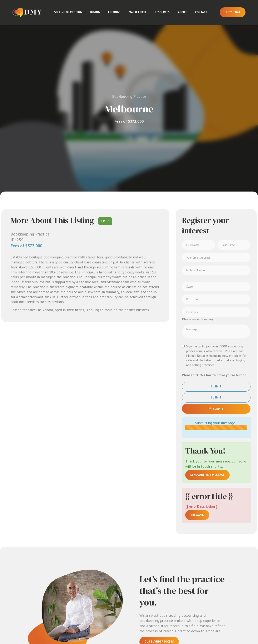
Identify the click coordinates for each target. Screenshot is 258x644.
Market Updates (225, 563)
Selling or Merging (68, 12)
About (182, 12)
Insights (225, 554)
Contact (201, 12)
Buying (95, 12)
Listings (114, 12)
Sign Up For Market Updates (166, 480)
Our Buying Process (159, 470)
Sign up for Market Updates (43, 594)
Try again (197, 343)
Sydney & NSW (191, 564)
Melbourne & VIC (192, 553)
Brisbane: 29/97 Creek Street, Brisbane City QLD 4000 (114, 570)
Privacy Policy (115, 626)
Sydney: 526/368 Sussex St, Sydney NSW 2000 (116, 557)
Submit (216, 215)
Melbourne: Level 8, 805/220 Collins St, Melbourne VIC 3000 (113, 544)
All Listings (190, 542)
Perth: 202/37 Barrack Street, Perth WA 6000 (115, 595)
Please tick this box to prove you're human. (215, 203)
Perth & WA (190, 598)
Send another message (207, 303)
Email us (35, 575)
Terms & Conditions (138, 626)
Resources (162, 12)
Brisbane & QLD (192, 576)
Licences (225, 580)
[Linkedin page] (10, 627)
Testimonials (228, 587)
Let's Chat (233, 12)
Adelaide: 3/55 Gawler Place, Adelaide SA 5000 (115, 584)
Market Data (138, 12)
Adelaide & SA (192, 587)
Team (222, 547)
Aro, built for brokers (242, 626)
